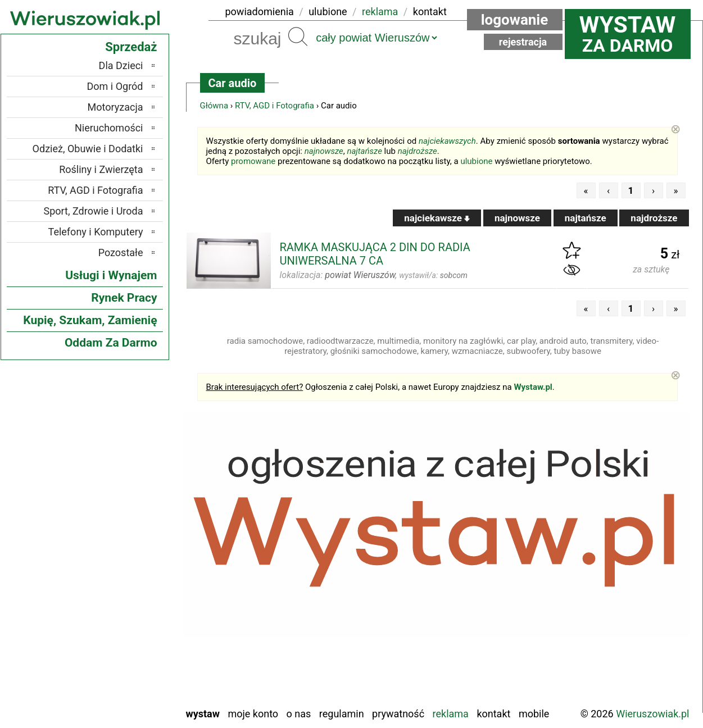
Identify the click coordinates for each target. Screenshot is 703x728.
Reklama (451, 714)
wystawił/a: (433, 275)
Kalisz (131, 561)
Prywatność (398, 714)
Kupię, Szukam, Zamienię (90, 320)
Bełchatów (122, 515)
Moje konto (253, 714)
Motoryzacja (115, 107)
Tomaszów (121, 652)
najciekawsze (437, 218)
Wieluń (129, 682)
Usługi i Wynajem (111, 275)
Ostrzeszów (119, 576)
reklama (380, 12)
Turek (131, 667)
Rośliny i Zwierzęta (101, 169)
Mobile (534, 714)
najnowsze (324, 151)
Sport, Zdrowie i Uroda (94, 211)
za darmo (628, 34)
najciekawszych (447, 141)
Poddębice (121, 622)
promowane (253, 161)
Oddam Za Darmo (111, 343)
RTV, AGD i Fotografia (275, 106)
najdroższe (418, 151)
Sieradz (128, 637)
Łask (133, 531)
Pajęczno (124, 606)
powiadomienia (260, 12)
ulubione (328, 12)
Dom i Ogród (115, 86)
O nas (299, 714)
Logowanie (515, 20)
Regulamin (342, 714)
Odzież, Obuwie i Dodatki (88, 149)
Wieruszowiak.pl (652, 714)
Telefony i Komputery (96, 232)
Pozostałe (121, 252)
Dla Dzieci (121, 65)
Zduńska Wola (114, 697)
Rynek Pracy (124, 298)
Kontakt (493, 714)
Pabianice (123, 591)
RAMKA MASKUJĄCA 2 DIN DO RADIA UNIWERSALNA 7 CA (375, 254)
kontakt (430, 12)
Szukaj (298, 37)
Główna (214, 106)
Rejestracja (523, 42)
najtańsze (364, 151)
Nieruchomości (109, 128)
